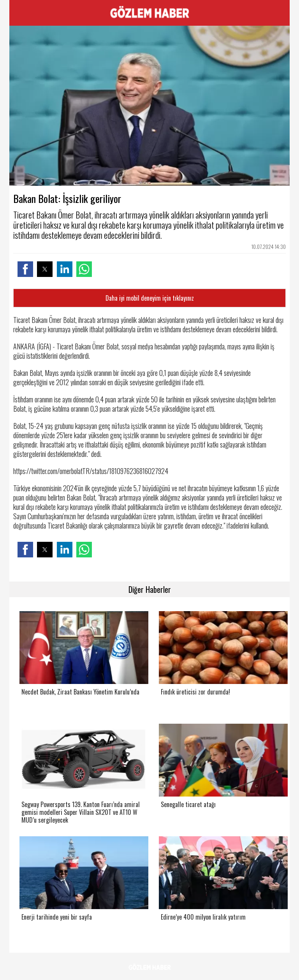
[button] (25, 269)
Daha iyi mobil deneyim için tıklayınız (150, 298)
